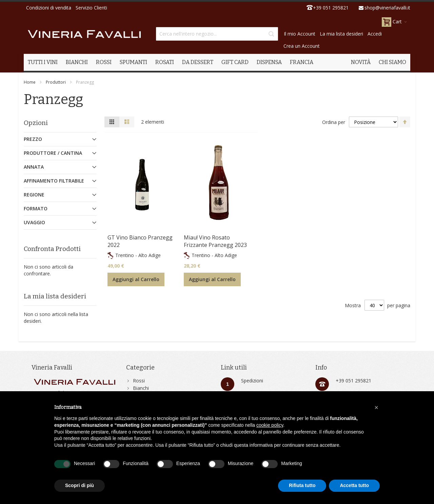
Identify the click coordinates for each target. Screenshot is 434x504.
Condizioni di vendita (49, 8)
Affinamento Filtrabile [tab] (54, 181)
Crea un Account (302, 46)
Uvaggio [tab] (34, 222)
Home (30, 82)
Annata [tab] (34, 167)
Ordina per (334, 122)
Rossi (139, 381)
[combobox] (217, 34)
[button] (376, 407)
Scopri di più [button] (80, 485)
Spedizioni (252, 381)
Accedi (375, 34)
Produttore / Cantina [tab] (53, 153)
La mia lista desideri (341, 34)
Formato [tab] (36, 208)
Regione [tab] (34, 195)
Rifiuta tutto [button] (302, 485)
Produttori (56, 82)
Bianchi (141, 388)
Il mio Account (300, 34)
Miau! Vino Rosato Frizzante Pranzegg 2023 (215, 241)
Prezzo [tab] (33, 139)
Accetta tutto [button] (354, 485)
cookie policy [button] (270, 425)
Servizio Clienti (91, 8)
